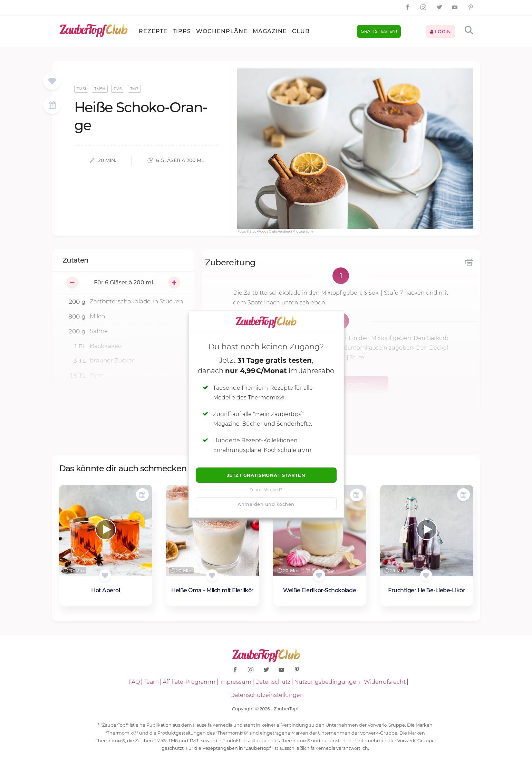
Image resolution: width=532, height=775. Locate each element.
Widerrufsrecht (385, 682)
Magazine (270, 31)
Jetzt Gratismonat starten (266, 475)
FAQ (134, 682)
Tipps (182, 31)
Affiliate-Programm (189, 682)
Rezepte (153, 31)
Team (151, 682)
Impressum (235, 682)
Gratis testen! (379, 31)
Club (301, 31)
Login (441, 31)
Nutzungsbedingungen (327, 682)
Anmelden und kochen (266, 504)
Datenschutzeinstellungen (267, 695)
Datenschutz (273, 682)
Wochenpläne (222, 31)
